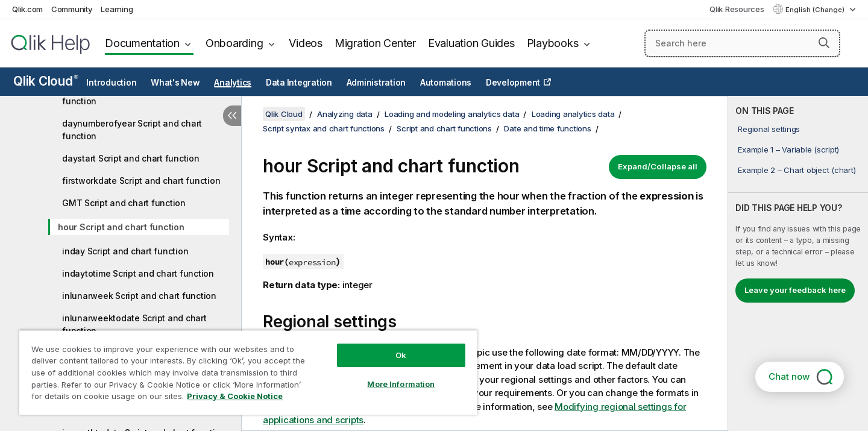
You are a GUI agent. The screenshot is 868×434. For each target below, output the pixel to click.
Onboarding (234, 43)
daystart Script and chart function (131, 158)
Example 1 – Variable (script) (788, 149)
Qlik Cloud (46, 81)
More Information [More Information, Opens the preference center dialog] (401, 384)
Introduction (111, 83)
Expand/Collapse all (658, 166)
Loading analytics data (573, 114)
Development (513, 83)
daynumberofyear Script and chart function (132, 130)
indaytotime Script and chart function (138, 273)
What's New (175, 83)
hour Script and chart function (121, 227)
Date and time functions (547, 128)
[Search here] (742, 43)
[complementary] (798, 263)
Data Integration (299, 83)
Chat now (789, 376)
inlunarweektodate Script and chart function (134, 324)
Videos (306, 43)
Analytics (233, 83)
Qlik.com (27, 9)
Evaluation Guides (471, 43)
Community (72, 9)
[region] (248, 372)
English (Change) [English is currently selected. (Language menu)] (816, 10)
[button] (824, 43)
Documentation (142, 43)
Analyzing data (345, 114)
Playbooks (553, 43)
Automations (446, 83)
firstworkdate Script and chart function (141, 181)
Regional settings (769, 129)
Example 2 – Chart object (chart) (797, 170)
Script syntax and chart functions (324, 128)
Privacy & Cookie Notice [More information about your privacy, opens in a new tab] (235, 396)
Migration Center (375, 43)
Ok (401, 355)
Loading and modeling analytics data (452, 114)
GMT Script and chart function (124, 203)
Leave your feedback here (795, 290)
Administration (376, 83)
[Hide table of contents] (232, 116)
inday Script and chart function (125, 251)
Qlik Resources (737, 9)
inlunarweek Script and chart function (139, 296)
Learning (117, 9)
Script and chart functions (444, 128)
